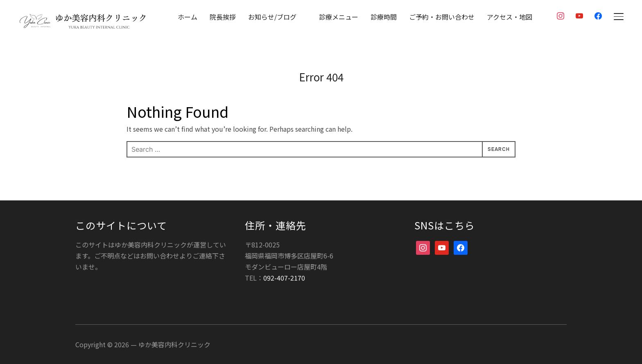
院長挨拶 (223, 17)
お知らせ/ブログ (272, 17)
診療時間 (384, 17)
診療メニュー (339, 17)
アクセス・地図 (510, 17)
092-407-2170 (284, 277)
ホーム (188, 17)
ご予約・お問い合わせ (442, 17)
